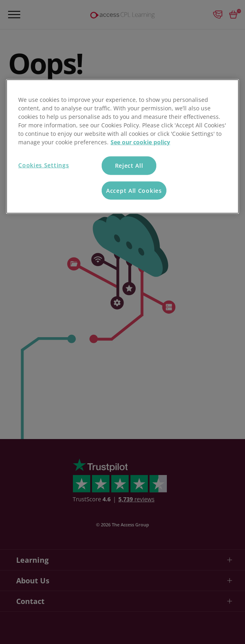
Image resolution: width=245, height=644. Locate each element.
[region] (122, 147)
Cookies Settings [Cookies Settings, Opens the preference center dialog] (44, 165)
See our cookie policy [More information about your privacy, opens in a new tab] (140, 142)
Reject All (129, 166)
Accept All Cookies (134, 190)
